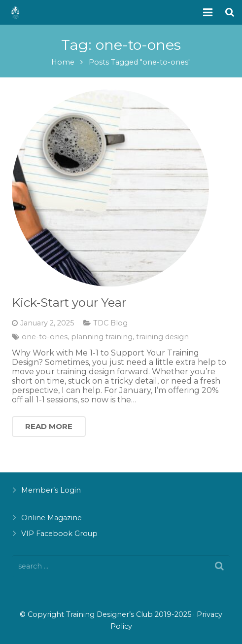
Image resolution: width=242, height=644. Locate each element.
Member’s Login (51, 490)
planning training (102, 337)
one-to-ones (45, 337)
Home (63, 62)
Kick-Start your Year (69, 303)
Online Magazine (52, 518)
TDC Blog (110, 323)
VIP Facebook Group (59, 534)
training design (162, 337)
